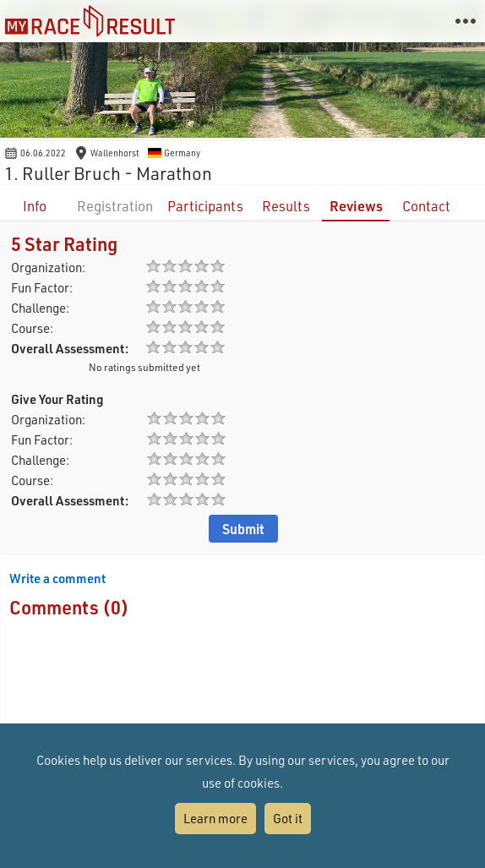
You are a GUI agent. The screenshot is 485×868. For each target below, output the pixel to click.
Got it (288, 818)
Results (286, 206)
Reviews (356, 206)
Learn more (215, 818)
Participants (205, 206)
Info (35, 206)
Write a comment (57, 578)
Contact (426, 206)
